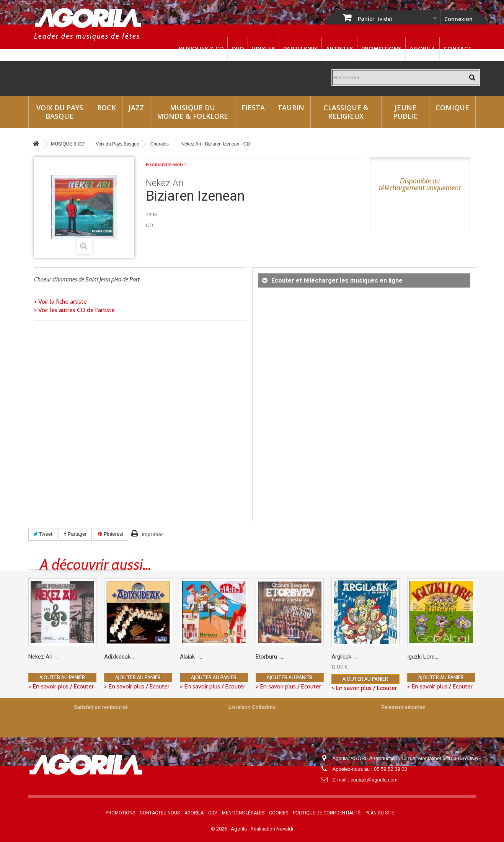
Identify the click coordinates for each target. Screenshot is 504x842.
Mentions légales (243, 813)
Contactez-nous (160, 813)
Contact (458, 49)
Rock (107, 108)
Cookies (279, 813)
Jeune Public (405, 112)
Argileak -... (345, 657)
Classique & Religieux (346, 112)
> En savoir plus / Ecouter (61, 686)
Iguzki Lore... (423, 657)
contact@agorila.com (374, 780)
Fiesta (253, 108)
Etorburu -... (270, 657)
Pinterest (111, 534)
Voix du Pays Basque (60, 112)
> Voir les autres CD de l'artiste (74, 310)
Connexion (458, 19)
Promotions (381, 49)
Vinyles (263, 49)
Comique (452, 108)
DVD (238, 49)
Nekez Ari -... (44, 657)
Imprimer (152, 534)
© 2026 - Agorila (229, 829)
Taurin (291, 108)
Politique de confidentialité (327, 813)
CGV (213, 813)
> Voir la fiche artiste (60, 302)
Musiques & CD (201, 49)
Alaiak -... (191, 657)
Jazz (136, 108)
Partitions (300, 49)
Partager (75, 534)
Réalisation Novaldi (272, 829)
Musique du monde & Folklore (192, 112)
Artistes (339, 49)
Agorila (422, 49)
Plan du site (380, 813)
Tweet (43, 534)
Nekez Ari (165, 183)
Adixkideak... (119, 657)
